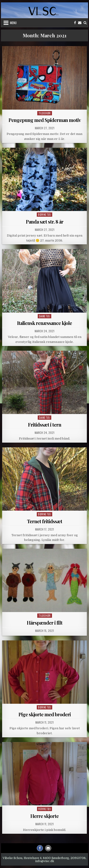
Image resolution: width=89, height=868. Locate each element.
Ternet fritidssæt (45, 521)
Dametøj (45, 316)
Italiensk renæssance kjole (44, 323)
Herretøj (44, 809)
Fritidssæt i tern (45, 425)
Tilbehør (45, 113)
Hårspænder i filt (45, 623)
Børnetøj (44, 214)
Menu (13, 23)
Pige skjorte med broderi (45, 714)
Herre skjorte (44, 816)
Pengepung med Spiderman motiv (45, 120)
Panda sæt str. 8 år (45, 222)
